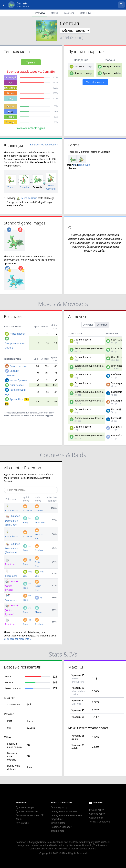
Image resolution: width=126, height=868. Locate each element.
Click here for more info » (17, 639)
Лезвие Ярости (83, 66)
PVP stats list (23, 823)
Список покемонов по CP (30, 815)
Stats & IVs (86, 13)
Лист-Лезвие (17, 385)
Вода (10, 111)
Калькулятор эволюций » (44, 145)
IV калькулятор (59, 807)
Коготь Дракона (19, 380)
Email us (98, 803)
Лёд (10, 98)
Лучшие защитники (27, 811)
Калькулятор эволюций (64, 811)
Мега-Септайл (27, 198)
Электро (11, 122)
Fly (39, 598)
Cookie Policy (96, 818)
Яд (10, 83)
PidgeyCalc (57, 819)
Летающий (10, 77)
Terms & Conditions (100, 822)
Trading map (58, 831)
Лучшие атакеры (25, 807)
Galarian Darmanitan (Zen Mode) (13, 520)
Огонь (10, 93)
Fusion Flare (38, 562)
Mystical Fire (39, 534)
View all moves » (95, 82)
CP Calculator (58, 823)
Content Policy (97, 814)
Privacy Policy (96, 810)
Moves (54, 13)
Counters (69, 13)
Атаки (19, 819)
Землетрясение (18, 366)
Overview (40, 13)
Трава (10, 117)
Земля (10, 106)
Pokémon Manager (61, 827)
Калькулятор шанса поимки (66, 815)
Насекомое (10, 88)
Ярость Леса (81, 73)
